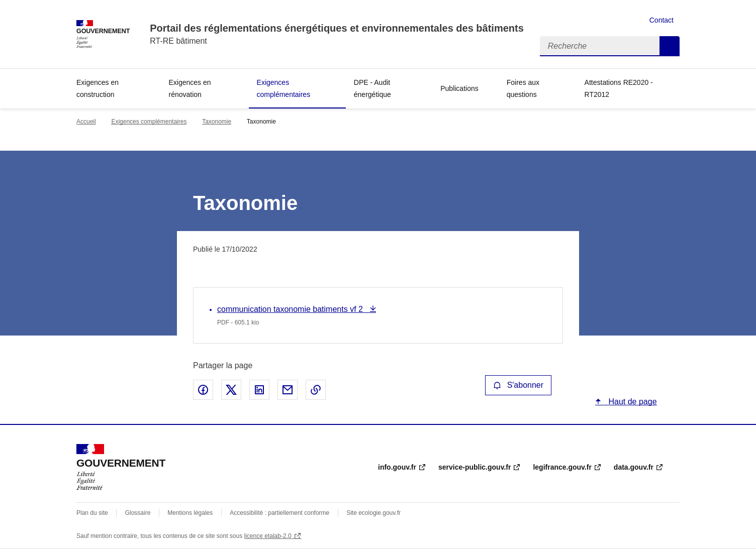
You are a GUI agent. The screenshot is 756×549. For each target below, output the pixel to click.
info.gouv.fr (397, 467)
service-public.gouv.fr (475, 467)
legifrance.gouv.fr (562, 467)
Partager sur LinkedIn (259, 390)
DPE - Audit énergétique (372, 88)
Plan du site (92, 513)
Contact (661, 20)
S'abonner (518, 385)
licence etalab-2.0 (268, 536)
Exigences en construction (98, 88)
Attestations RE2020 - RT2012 (619, 88)
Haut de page (632, 402)
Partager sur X (231, 390)
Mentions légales (190, 513)
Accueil (86, 122)
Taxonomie (217, 122)
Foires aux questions (523, 88)
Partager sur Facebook (203, 390)
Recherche (670, 46)
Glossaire (138, 513)
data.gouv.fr (634, 467)
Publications (459, 88)
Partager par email (288, 390)
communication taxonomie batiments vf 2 (291, 309)
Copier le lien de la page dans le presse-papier (316, 390)
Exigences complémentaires (284, 88)
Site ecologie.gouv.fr (373, 513)
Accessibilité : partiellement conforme (279, 513)
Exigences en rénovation (190, 88)
